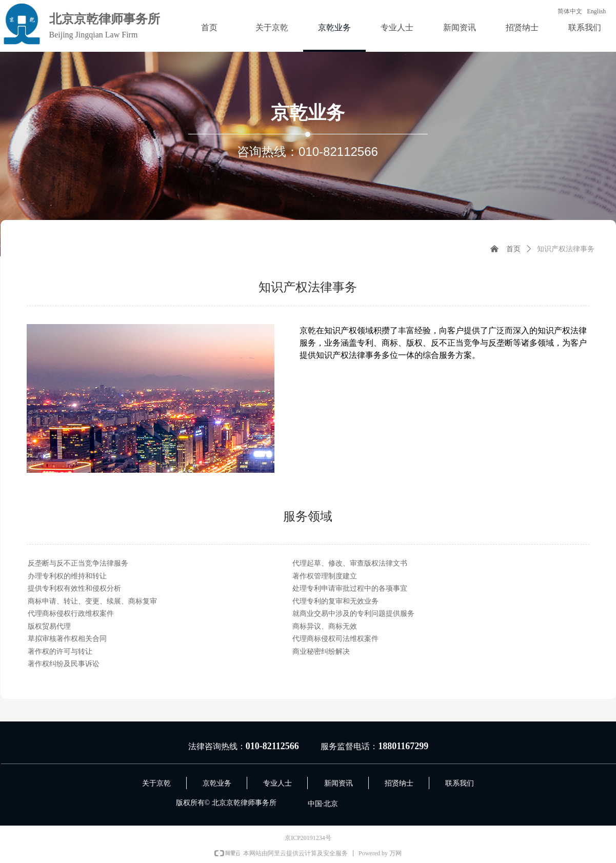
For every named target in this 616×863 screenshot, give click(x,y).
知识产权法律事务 (566, 249)
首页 (513, 249)
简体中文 (570, 11)
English (597, 11)
